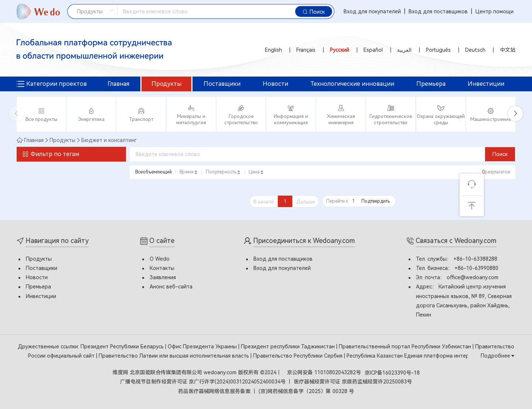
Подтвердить (376, 201)
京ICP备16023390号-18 (392, 373)
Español (373, 50)
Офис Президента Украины (203, 347)
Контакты (162, 268)
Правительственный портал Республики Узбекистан (406, 347)
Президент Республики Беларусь (123, 347)
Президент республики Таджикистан (289, 347)
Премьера (431, 84)
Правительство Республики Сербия (299, 356)
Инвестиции (486, 84)
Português (438, 50)
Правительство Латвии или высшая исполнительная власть (175, 356)
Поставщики (222, 84)
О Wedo (160, 259)
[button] (515, 114)
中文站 (508, 50)
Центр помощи (495, 11)
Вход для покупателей (372, 11)
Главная (118, 84)
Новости (275, 84)
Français (306, 50)
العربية (404, 50)
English (273, 50)
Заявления (163, 277)
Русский (340, 50)
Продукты (166, 84)
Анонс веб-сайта (171, 287)
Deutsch (475, 50)
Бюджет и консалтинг (109, 140)
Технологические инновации (352, 84)
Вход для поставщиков (438, 11)
